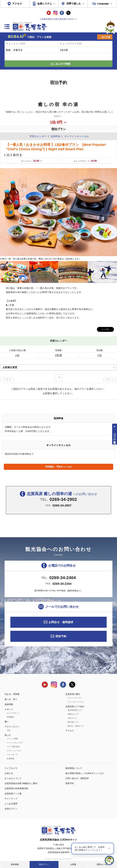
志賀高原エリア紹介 (75, 706)
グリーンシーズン (14, 751)
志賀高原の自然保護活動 (16, 788)
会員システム (45, 4)
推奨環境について (74, 768)
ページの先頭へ (115, 437)
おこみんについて (13, 778)
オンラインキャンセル (76, 136)
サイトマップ (11, 799)
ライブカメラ (11, 768)
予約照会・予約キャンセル (58, 467)
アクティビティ (12, 727)
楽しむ (8, 735)
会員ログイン (11, 809)
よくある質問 (11, 804)
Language (103, 4)
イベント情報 (12, 739)
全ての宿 (106, 37)
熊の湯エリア (73, 722)
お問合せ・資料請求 (61, 622)
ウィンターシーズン (76, 702)
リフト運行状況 (13, 747)
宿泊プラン (44, 864)
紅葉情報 (11, 759)
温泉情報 (9, 704)
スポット (9, 709)
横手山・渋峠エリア (76, 726)
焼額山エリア (73, 714)
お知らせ (9, 773)
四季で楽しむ (74, 4)
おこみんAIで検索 (60, 64)
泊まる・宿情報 (12, 694)
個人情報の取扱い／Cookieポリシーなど (85, 773)
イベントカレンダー (15, 743)
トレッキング (12, 755)
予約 (9, 730)
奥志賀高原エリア (75, 710)
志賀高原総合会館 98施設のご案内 (21, 783)
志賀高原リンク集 (13, 794)
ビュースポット (13, 713)
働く (7, 722)
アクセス (17, 4)
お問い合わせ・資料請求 (77, 778)
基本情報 (15, 864)
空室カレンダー (102, 864)
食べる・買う (11, 699)
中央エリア (72, 718)
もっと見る (103, 329)
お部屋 (73, 864)
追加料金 (56, 136)
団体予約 (61, 636)
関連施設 (11, 717)
